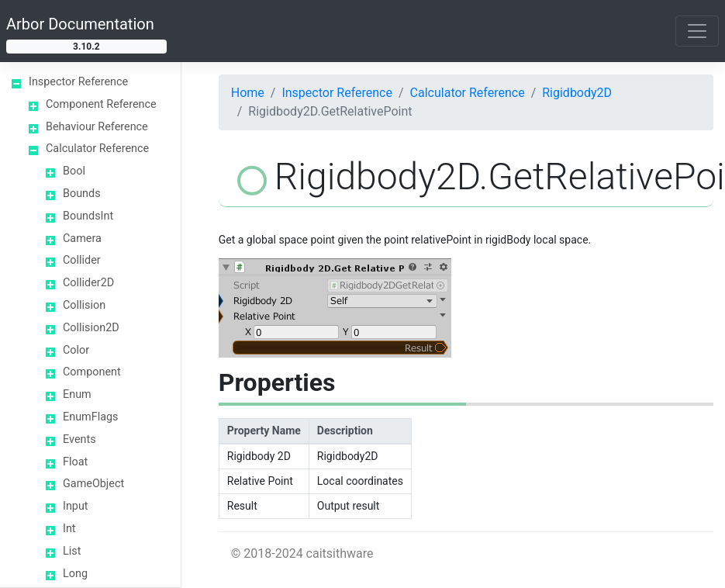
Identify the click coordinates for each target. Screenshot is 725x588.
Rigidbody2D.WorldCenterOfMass (124, 566)
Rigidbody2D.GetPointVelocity (121, 126)
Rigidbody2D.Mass (123, 411)
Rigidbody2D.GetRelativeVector (121, 258)
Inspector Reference (337, 93)
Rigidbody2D (577, 93)
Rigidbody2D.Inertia (124, 373)
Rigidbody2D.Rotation (124, 489)
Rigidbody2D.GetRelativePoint (122, 164)
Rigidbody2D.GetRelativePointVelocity (123, 211)
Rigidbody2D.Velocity (123, 527)
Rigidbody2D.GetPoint (121, 88)
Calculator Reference (468, 93)
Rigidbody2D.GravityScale (124, 334)
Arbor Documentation (80, 24)
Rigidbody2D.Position (123, 450)
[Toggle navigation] (697, 31)
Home (248, 93)
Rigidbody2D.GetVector (121, 296)
